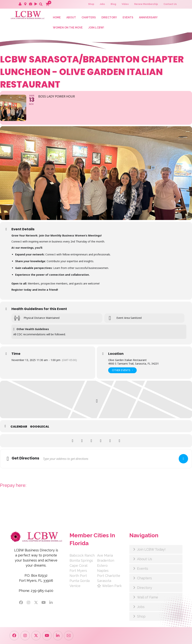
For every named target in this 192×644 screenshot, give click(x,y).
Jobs (141, 607)
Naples (103, 571)
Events (143, 569)
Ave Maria (105, 555)
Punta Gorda (80, 581)
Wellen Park (109, 586)
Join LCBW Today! (151, 549)
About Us (145, 559)
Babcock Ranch (82, 555)
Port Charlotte (109, 576)
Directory (145, 588)
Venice (75, 586)
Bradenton (106, 560)
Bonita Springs (81, 560)
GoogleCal (40, 427)
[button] (41, 4)
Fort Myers (78, 571)
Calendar (19, 427)
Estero (102, 566)
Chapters (144, 578)
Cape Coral (78, 566)
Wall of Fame (148, 597)
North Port (78, 576)
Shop (141, 616)
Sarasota (104, 581)
